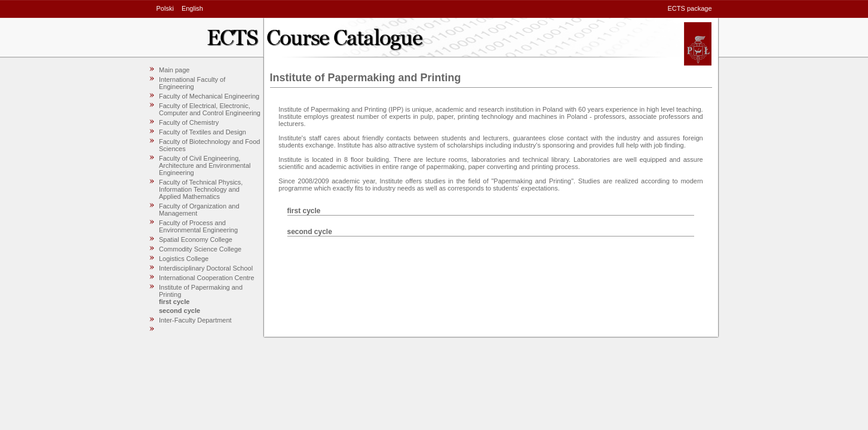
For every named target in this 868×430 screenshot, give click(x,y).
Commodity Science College (200, 249)
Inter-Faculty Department (195, 320)
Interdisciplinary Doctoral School (206, 268)
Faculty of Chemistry (189, 122)
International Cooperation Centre (207, 278)
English (192, 8)
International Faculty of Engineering (192, 83)
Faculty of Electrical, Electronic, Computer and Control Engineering (210, 109)
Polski (165, 8)
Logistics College (184, 259)
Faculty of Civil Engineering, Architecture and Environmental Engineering (205, 165)
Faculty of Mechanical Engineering (209, 96)
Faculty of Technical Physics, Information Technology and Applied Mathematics (201, 189)
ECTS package (690, 8)
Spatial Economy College (196, 239)
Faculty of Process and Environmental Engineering (198, 226)
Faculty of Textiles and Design (203, 132)
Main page (174, 70)
